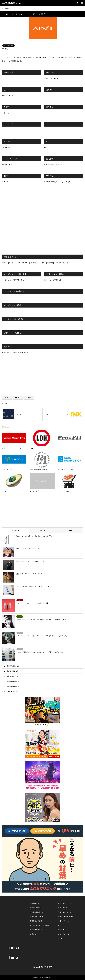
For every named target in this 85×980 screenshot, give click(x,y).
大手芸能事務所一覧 (13, 681)
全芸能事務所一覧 (12, 676)
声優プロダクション (65, 908)
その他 (60, 939)
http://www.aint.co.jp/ (55, 165)
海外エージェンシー (65, 921)
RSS (43, 971)
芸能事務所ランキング (14, 666)
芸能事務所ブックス (37, 930)
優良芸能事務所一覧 (13, 686)
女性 (6, 404)
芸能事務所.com (42, 967)
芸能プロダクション (9, 46)
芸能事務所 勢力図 (36, 921)
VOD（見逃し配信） (13, 691)
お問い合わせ (34, 934)
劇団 (60, 925)
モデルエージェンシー (65, 917)
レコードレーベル (64, 934)
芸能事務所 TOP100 (37, 917)
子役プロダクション (65, 912)
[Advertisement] (42, 376)
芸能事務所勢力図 (12, 671)
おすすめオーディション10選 (40, 925)
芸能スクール (62, 930)
